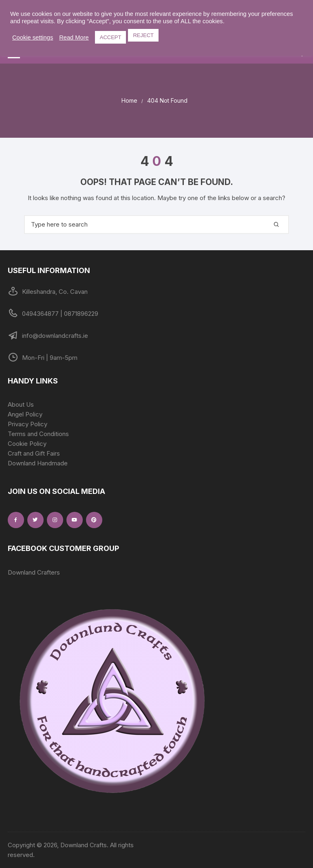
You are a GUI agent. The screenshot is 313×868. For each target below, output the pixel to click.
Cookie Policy (27, 444)
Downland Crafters (34, 572)
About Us (21, 404)
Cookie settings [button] (33, 37)
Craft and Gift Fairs (34, 453)
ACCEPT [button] (111, 37)
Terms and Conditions (38, 434)
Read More (74, 37)
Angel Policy (25, 414)
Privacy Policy (28, 424)
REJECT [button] (143, 35)
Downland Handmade (38, 463)
